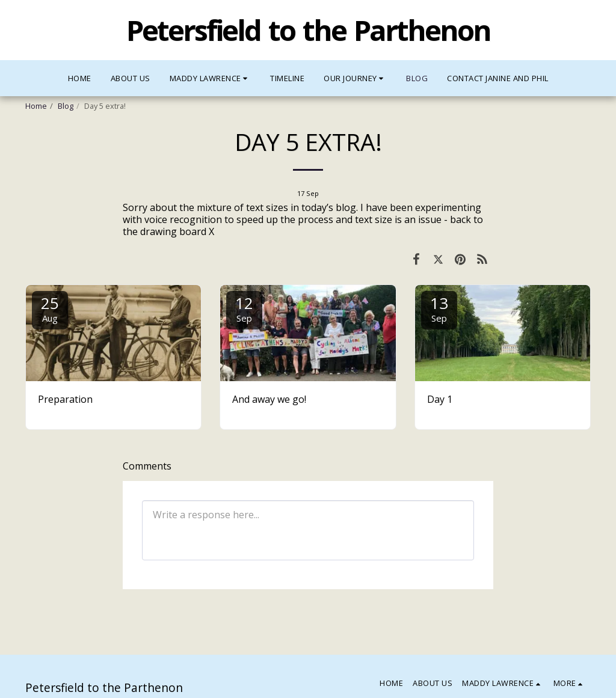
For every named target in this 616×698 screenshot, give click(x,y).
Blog (66, 106)
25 (50, 308)
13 (439, 308)
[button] (211, 78)
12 (244, 308)
